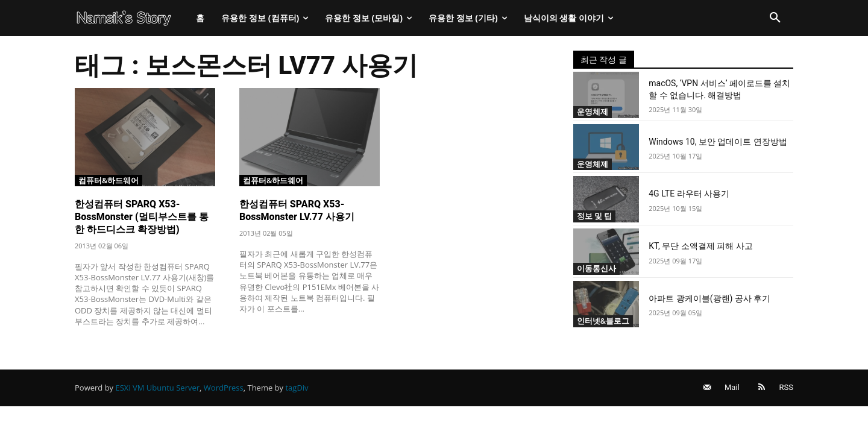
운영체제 (593, 112)
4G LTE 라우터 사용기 (689, 193)
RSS (786, 388)
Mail (730, 388)
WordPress (224, 389)
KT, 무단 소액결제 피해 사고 (700, 246)
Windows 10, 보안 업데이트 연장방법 (718, 142)
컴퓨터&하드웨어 (109, 180)
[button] (775, 18)
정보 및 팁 (595, 216)
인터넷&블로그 (603, 321)
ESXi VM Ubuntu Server (158, 389)
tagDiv (297, 389)
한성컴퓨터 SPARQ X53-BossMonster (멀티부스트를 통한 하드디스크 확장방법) (142, 217)
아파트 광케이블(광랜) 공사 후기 (709, 298)
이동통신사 (596, 268)
